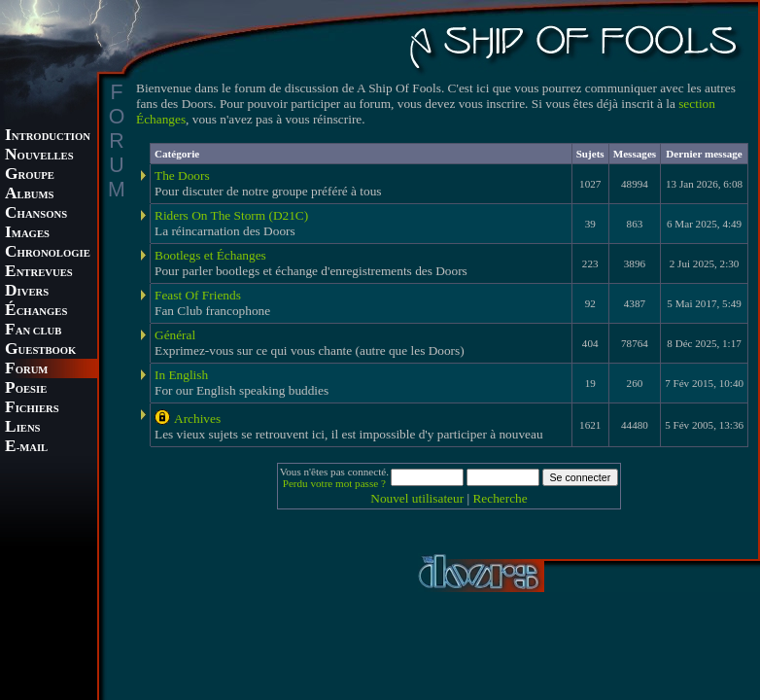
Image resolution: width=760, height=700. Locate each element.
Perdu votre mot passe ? (334, 483)
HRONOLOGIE (48, 253)
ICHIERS (32, 409)
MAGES (27, 234)
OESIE (26, 389)
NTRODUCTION (48, 137)
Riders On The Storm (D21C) (231, 215)
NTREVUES (39, 273)
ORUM (26, 370)
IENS (22, 428)
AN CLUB (33, 331)
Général (175, 335)
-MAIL (26, 448)
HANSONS (36, 214)
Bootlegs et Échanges (210, 255)
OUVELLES (39, 156)
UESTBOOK (40, 350)
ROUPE (30, 175)
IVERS (27, 292)
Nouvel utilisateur (417, 498)
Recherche (500, 498)
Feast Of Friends (198, 295)
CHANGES (36, 312)
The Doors (182, 175)
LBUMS (29, 195)
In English (181, 375)
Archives (197, 419)
